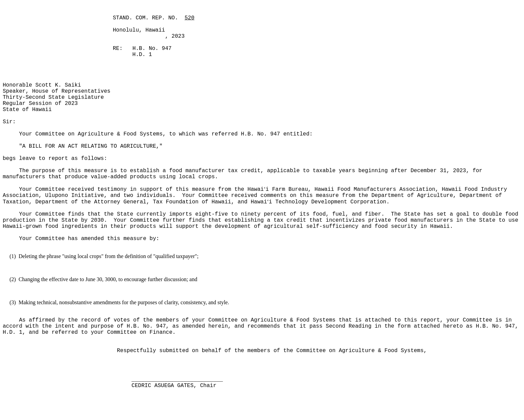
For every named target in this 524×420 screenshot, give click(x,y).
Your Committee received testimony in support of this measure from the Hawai (141, 189)
